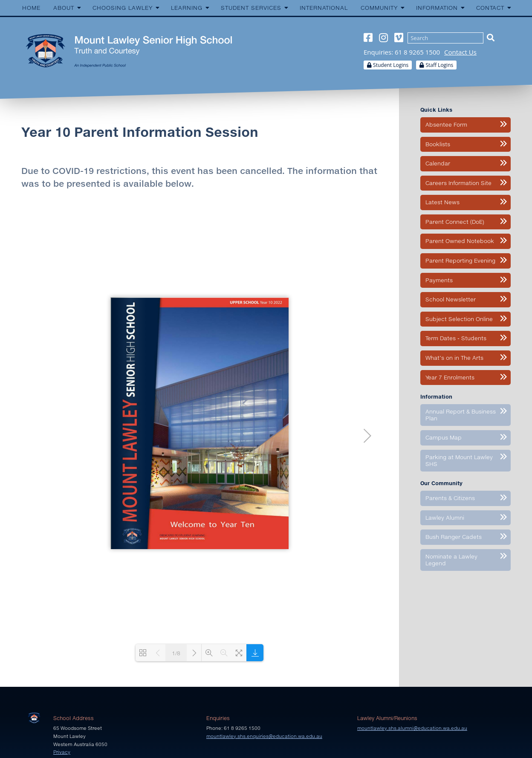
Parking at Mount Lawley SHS (459, 460)
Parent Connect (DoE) (455, 222)
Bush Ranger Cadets (454, 537)
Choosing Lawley (123, 8)
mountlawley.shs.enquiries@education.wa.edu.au (264, 736)
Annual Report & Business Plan (461, 415)
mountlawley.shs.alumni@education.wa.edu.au (412, 728)
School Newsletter (451, 299)
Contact (490, 8)
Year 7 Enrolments (450, 377)
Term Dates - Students (456, 338)
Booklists (438, 144)
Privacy (62, 752)
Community (379, 8)
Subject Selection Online (459, 319)
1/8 (176, 653)
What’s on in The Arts (454, 358)
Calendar (438, 163)
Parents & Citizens (450, 498)
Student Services (251, 8)
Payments (439, 280)
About (64, 8)
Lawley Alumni (445, 518)
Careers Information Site (458, 183)
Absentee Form (446, 124)
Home (31, 8)
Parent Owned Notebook (460, 241)
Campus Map (444, 437)
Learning (187, 8)
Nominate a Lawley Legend (451, 560)
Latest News (442, 202)
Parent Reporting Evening (460, 260)
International (324, 8)
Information (437, 8)
